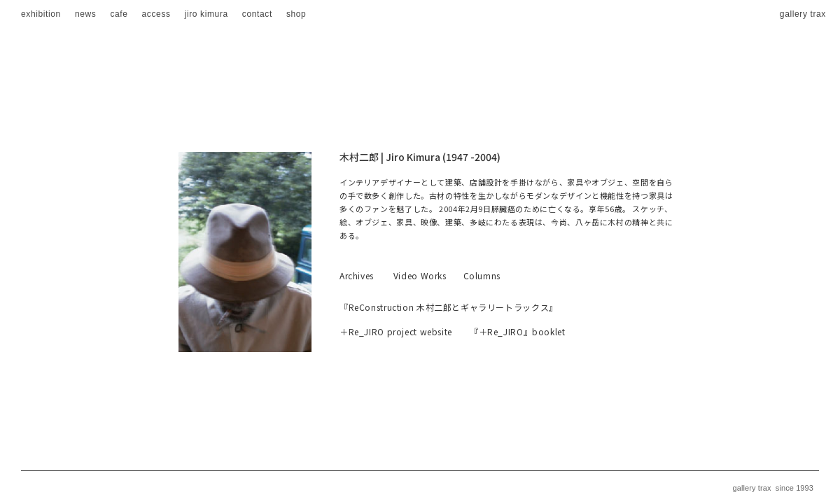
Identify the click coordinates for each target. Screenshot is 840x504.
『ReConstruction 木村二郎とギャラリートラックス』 (449, 307)
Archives (357, 275)
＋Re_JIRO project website (396, 331)
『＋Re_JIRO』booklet (518, 331)
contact (257, 14)
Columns (482, 275)
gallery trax (803, 14)
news (86, 14)
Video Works (420, 275)
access (156, 14)
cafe (119, 14)
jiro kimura (206, 14)
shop (296, 14)
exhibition (41, 14)
